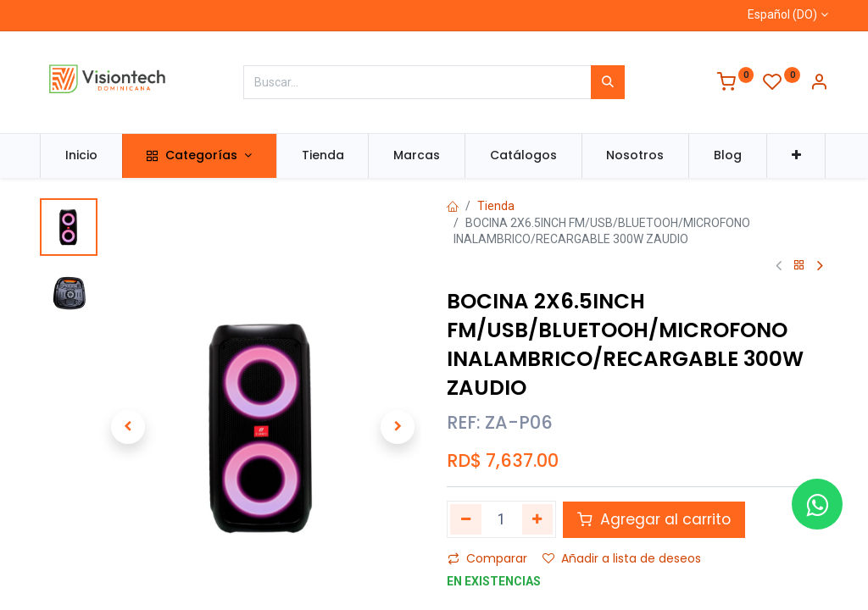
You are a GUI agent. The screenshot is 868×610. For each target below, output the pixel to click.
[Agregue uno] (538, 519)
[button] (796, 156)
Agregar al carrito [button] (654, 519)
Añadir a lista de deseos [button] (622, 558)
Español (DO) (782, 14)
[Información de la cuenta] (819, 84)
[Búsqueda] (608, 82)
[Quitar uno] (466, 519)
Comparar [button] (487, 558)
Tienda (496, 206)
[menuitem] (81, 156)
